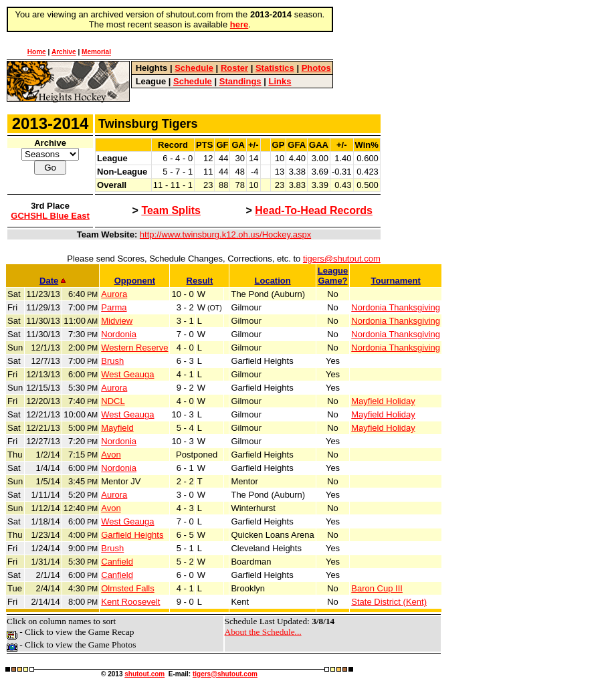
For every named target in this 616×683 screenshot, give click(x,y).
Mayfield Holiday (383, 401)
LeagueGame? (333, 276)
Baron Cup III (377, 588)
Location (273, 281)
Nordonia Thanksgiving (396, 307)
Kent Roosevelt (130, 602)
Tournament (396, 281)
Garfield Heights (132, 535)
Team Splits (171, 210)
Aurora (114, 294)
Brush (112, 361)
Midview (117, 321)
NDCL (113, 401)
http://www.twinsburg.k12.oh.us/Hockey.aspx (225, 234)
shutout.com (144, 674)
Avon (111, 455)
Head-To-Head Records (314, 210)
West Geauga (127, 374)
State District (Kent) (389, 602)
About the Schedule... (263, 632)
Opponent (135, 281)
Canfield (117, 562)
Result (200, 281)
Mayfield (117, 428)
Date (53, 281)
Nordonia (119, 334)
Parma (114, 307)
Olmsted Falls (127, 588)
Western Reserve (134, 348)
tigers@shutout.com (342, 259)
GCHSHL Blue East (50, 216)
